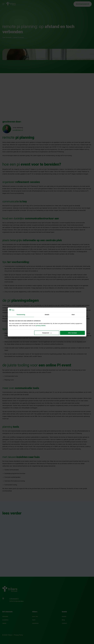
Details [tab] (47, 315)
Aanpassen (47, 333)
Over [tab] (73, 315)
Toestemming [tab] (21, 315)
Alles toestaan (72, 333)
